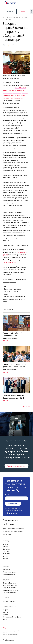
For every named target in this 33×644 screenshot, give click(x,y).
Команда (5, 547)
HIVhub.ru (6, 619)
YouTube (5, 615)
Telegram (6, 610)
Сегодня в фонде (20, 17)
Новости (7, 17)
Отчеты (5, 556)
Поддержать (23, 11)
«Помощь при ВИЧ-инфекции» (13, 617)
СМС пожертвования (9, 593)
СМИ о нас (6, 551)
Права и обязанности (10, 583)
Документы (6, 549)
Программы (6, 554)
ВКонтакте (6, 612)
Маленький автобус (9, 574)
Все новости (27, 407)
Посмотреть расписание (16, 466)
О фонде (6, 544)
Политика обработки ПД (11, 585)
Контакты (6, 561)
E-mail (7, 495)
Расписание (10, 11)
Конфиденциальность (10, 588)
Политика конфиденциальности (10, 635)
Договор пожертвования (11, 590)
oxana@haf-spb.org (9, 262)
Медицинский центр (9, 572)
